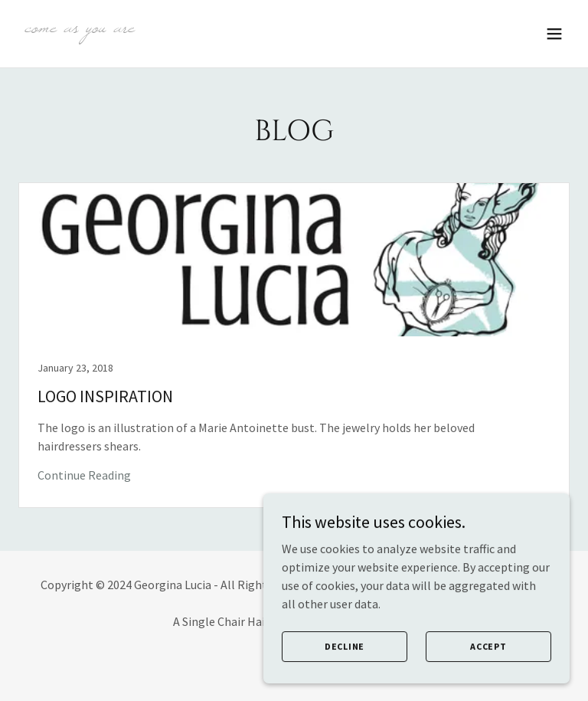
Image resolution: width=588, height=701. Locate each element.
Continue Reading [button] (84, 475)
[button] (554, 34)
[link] (79, 28)
